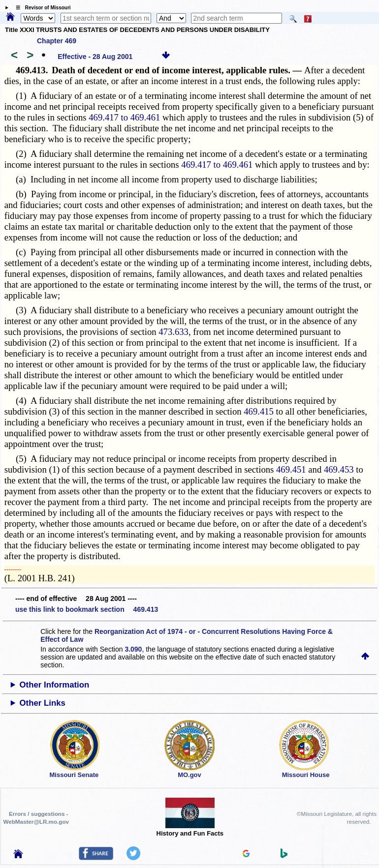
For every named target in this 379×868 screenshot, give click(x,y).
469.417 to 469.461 (124, 117)
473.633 (174, 332)
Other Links (43, 703)
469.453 (339, 469)
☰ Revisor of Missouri (41, 8)
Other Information (55, 685)
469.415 (259, 411)
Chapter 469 (57, 41)
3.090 (133, 649)
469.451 (291, 469)
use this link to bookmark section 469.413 (87, 609)
